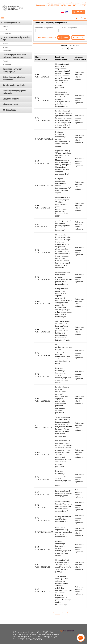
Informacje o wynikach (15, 85)
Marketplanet (30, 632)
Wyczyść (80, 37)
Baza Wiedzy (11, 110)
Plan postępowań (10, 104)
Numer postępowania (70, 28)
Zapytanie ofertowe (11, 99)
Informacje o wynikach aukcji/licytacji (12, 70)
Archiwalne (7, 33)
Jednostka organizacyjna (80, 58)
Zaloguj (80, 12)
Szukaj (65, 37)
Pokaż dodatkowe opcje (47, 37)
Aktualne (6, 26)
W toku (6, 30)
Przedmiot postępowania (45, 28)
